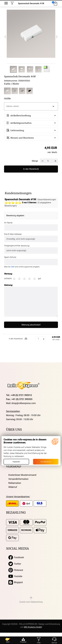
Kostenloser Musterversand (22, 475)
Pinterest (16, 570)
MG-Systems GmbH (33, 627)
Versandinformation (18, 479)
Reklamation (15, 483)
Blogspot (16, 582)
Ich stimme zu (46, 462)
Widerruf (13, 487)
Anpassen (16, 462)
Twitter (15, 564)
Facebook (16, 557)
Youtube (15, 576)
